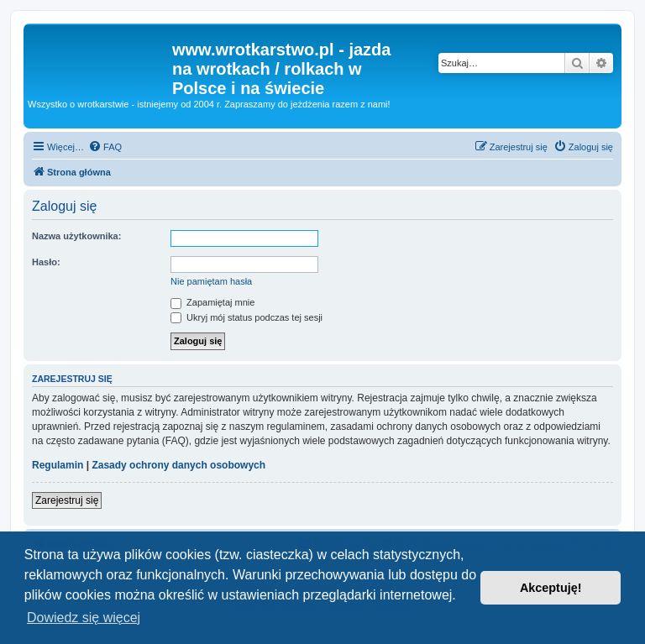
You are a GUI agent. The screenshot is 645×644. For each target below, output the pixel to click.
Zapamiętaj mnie (212, 302)
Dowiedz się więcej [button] (84, 618)
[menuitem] (105, 147)
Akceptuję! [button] (551, 588)
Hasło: (46, 262)
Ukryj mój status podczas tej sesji (246, 317)
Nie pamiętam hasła (211, 281)
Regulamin (58, 465)
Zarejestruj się (67, 500)
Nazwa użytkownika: (76, 236)
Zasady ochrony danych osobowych (178, 465)
